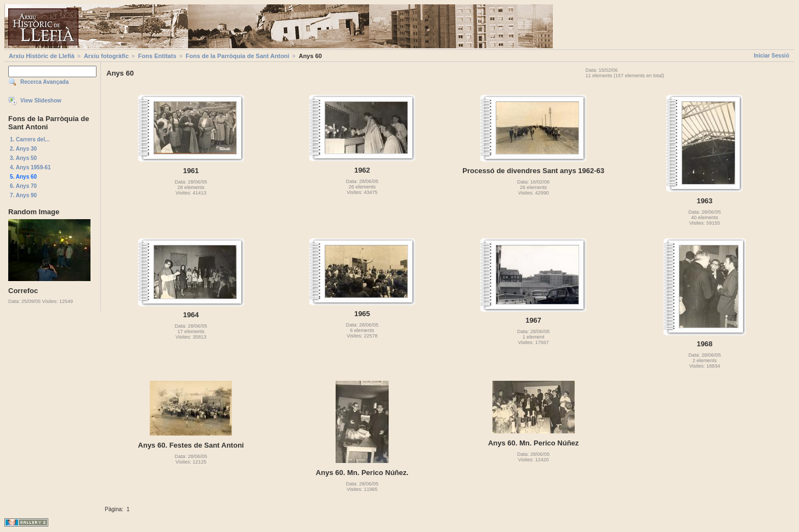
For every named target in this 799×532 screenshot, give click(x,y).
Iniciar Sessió (772, 56)
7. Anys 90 (23, 195)
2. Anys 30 (23, 149)
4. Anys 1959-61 (30, 167)
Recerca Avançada (44, 82)
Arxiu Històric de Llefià (42, 56)
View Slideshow (41, 101)
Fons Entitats (157, 56)
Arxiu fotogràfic (106, 56)
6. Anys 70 (23, 186)
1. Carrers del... (30, 139)
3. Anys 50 (23, 158)
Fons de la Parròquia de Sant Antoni (238, 56)
